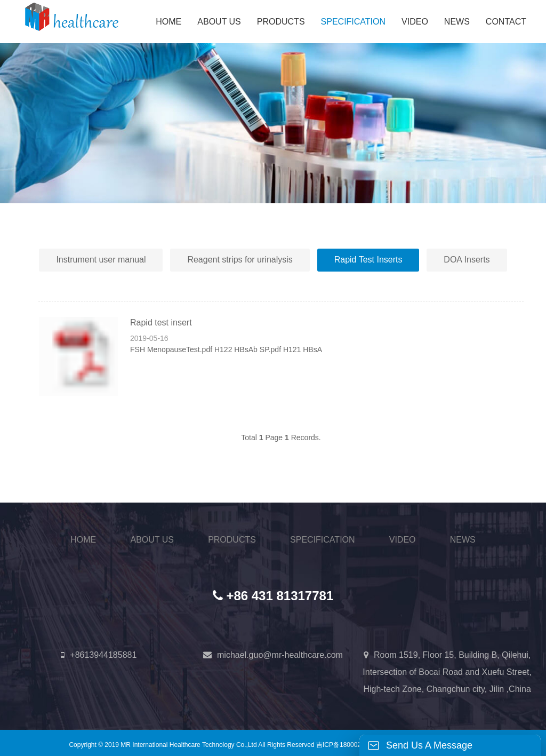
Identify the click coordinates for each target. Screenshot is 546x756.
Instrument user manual (101, 260)
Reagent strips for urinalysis (240, 260)
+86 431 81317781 (280, 596)
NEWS (457, 22)
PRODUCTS (281, 22)
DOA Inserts (467, 260)
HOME (168, 22)
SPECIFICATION (354, 22)
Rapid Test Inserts (368, 260)
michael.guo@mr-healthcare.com (280, 655)
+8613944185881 (103, 655)
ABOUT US (219, 22)
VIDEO (415, 22)
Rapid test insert (161, 323)
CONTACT (506, 22)
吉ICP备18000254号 (345, 744)
